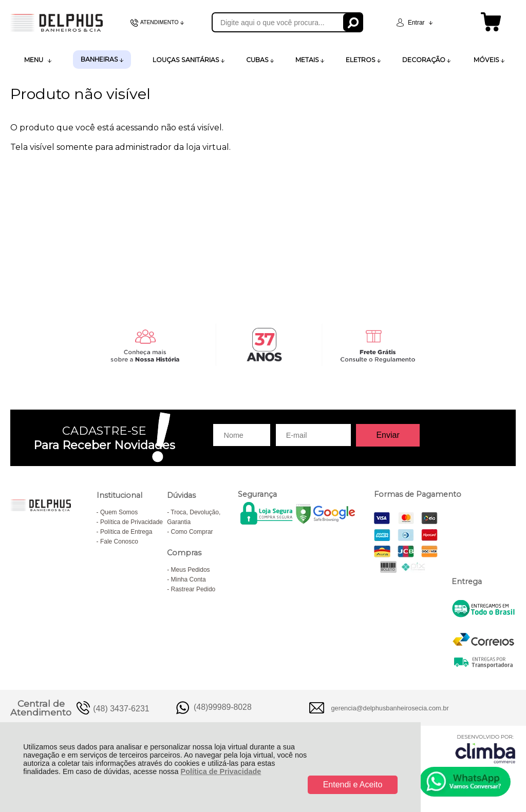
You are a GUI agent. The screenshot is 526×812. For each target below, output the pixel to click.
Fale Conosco (119, 542)
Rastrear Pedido (193, 589)
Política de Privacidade (221, 771)
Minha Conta (189, 579)
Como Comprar (192, 532)
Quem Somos (119, 512)
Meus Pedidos (191, 570)
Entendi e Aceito (353, 785)
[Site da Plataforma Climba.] (485, 749)
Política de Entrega (126, 532)
